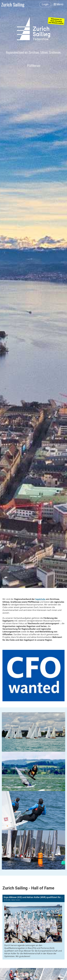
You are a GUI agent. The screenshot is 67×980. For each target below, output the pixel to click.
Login (45, 4)
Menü (58, 4)
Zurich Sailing (13, 4)
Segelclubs (40, 599)
